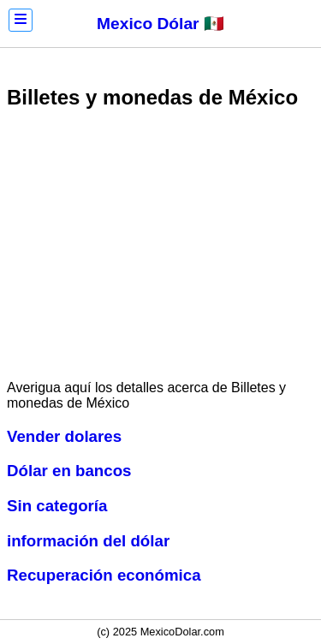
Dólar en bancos (69, 471)
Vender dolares (64, 436)
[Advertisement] (161, 247)
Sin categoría (57, 506)
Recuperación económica (104, 575)
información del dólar (88, 541)
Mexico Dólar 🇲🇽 (160, 24)
